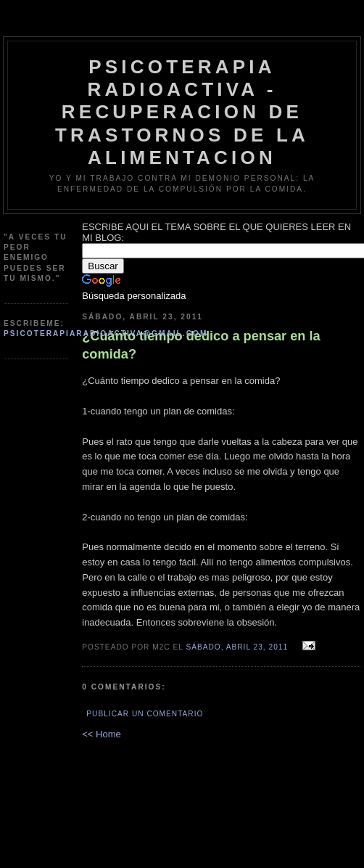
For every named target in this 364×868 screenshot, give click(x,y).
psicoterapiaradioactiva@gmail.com (106, 333)
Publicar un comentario (145, 714)
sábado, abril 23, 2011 (237, 647)
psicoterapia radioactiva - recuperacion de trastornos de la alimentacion (182, 112)
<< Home (101, 734)
